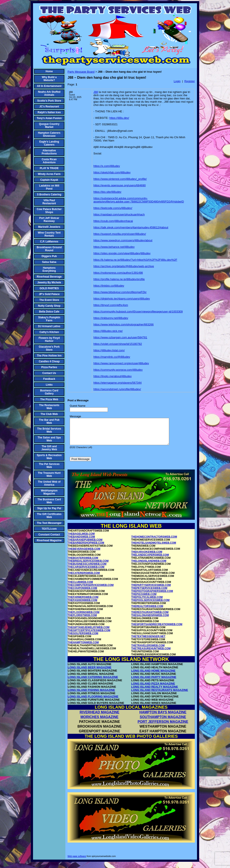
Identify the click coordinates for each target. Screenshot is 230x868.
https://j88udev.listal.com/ (109, 350)
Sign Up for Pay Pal (49, 508)
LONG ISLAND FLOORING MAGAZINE (93, 702)
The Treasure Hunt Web (49, 474)
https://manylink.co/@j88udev (112, 357)
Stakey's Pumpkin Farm (49, 319)
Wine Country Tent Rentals (49, 234)
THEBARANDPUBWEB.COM (85, 545)
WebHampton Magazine (49, 492)
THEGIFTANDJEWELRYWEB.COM (89, 633)
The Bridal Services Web (49, 430)
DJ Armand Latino (49, 326)
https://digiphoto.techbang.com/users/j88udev (122, 299)
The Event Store (49, 300)
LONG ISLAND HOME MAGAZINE (153, 676)
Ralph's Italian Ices (49, 112)
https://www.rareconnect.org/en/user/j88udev (121, 363)
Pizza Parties (49, 367)
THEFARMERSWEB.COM (83, 602)
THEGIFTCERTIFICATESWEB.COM (89, 636)
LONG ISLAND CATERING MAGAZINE (93, 682)
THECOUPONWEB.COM (82, 593)
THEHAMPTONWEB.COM (83, 648)
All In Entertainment (49, 86)
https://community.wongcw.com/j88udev (118, 370)
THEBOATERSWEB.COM (83, 563)
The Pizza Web (49, 399)
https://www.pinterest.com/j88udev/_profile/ (120, 179)
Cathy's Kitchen (49, 332)
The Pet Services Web (49, 466)
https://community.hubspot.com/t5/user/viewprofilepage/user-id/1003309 (138, 312)
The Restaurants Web (49, 407)
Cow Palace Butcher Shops (49, 211)
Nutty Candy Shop (49, 306)
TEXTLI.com (49, 529)
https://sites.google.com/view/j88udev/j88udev (122, 253)
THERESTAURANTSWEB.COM (150, 617)
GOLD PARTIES (49, 288)
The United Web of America (49, 483)
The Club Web (49, 414)
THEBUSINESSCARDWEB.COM (87, 569)
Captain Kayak (49, 180)
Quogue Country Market (49, 126)
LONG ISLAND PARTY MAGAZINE (154, 682)
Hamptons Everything (49, 269)
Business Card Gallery (49, 392)
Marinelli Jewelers (49, 227)
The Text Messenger (49, 523)
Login (177, 81)
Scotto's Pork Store (49, 101)
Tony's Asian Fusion (49, 118)
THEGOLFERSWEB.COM (83, 639)
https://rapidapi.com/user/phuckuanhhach (119, 214)
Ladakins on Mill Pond (49, 187)
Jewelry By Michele (49, 283)
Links (49, 385)
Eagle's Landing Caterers (49, 143)
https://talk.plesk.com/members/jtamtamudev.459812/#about (131, 227)
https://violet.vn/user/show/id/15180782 (118, 344)
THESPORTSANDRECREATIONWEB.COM (157, 629)
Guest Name (78, 406)
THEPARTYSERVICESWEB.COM (151, 590)
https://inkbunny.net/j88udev (111, 318)
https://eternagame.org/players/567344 (117, 383)
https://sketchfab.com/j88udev (112, 172)
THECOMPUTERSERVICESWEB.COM (91, 590)
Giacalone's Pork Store (49, 348)
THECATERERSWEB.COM (84, 578)
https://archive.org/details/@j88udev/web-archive (124, 266)
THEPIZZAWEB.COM (144, 599)
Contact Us (49, 373)
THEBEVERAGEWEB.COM (84, 554)
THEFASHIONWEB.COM (83, 605)
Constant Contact (49, 535)
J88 (96, 92)
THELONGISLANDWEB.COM (149, 566)
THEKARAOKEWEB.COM (147, 557)
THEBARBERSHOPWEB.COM (86, 548)
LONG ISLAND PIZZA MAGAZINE (153, 689)
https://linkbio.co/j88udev (109, 286)
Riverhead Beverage (49, 277)
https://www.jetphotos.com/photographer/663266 (124, 324)
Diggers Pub (49, 256)
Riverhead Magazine (49, 540)
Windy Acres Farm (49, 174)
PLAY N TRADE (49, 168)
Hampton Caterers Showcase (49, 134)
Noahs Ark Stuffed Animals (49, 93)
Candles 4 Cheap (49, 361)
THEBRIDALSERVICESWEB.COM (88, 566)
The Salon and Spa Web (49, 439)
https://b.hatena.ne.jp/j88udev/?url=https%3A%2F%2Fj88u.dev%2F (135, 260)
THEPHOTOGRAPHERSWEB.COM (152, 596)
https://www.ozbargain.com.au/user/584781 (120, 337)
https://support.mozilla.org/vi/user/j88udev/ (120, 234)
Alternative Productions (49, 152)
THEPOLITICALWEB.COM (147, 602)
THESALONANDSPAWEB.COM (150, 620)
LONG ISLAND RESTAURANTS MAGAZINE (160, 695)
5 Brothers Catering (49, 195)
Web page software (77, 861)
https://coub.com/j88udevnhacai (113, 221)
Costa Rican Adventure (49, 161)
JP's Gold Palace (49, 294)
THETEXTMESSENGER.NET (148, 642)
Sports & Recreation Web (49, 457)
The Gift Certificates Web (49, 516)
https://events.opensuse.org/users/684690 (120, 185)
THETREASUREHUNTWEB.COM (151, 654)
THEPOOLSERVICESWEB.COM (150, 605)
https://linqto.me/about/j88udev (113, 376)
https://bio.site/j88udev (107, 192)
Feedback (49, 379)
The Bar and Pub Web (49, 421)
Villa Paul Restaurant (49, 202)
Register (190, 81)
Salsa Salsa (49, 262)
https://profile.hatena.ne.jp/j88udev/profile (119, 279)
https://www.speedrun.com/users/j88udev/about (123, 240)
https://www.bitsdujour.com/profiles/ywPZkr (120, 292)
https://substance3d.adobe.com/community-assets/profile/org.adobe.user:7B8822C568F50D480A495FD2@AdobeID (139, 200)
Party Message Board (81, 72)
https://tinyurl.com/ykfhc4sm (111, 305)
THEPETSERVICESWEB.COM (149, 593)
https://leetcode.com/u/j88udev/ (113, 208)
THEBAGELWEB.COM (81, 539)
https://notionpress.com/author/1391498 (118, 273)
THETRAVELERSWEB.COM (148, 651)
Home (49, 71)
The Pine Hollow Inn (49, 356)
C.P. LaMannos (49, 242)
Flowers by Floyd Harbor (49, 339)
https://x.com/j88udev (107, 166)
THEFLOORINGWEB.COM (84, 617)
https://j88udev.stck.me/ (108, 331)
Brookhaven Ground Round (49, 249)
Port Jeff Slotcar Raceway (49, 220)
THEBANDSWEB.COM (81, 542)
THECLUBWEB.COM (80, 587)
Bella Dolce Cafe (49, 312)
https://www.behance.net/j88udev (114, 247)
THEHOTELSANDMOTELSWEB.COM (154, 548)
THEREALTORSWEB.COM (147, 611)
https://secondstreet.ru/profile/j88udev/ (117, 389)
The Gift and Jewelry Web (49, 448)
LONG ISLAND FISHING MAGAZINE (91, 695)
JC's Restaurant (49, 107)
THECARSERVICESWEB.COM (86, 572)
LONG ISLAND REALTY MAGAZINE (155, 692)
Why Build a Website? (49, 79)
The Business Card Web (49, 501)
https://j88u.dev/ (119, 118)
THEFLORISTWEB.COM (82, 620)
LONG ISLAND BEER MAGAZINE (90, 673)
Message (75, 416)
